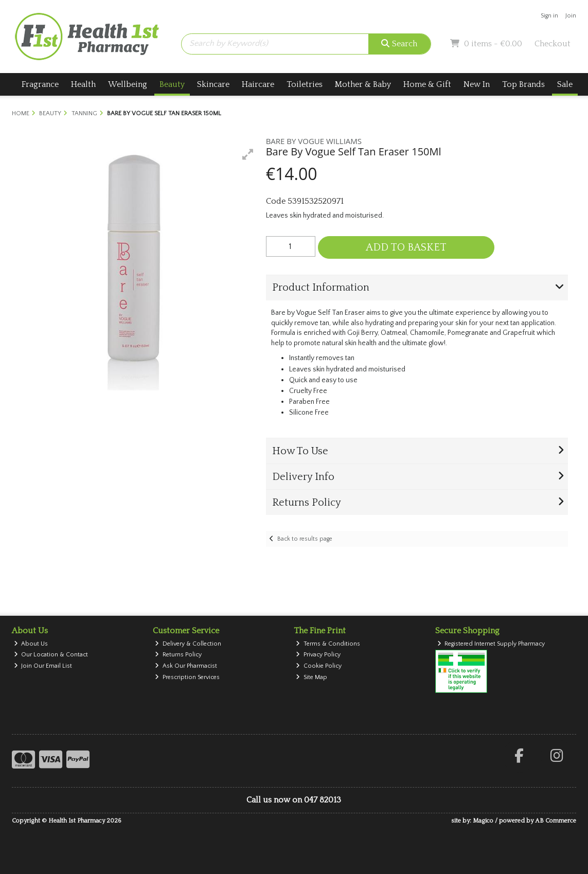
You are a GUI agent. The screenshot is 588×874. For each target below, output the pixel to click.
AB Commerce (556, 821)
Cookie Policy (319, 666)
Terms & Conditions (328, 644)
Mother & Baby (363, 84)
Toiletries (305, 84)
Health (83, 84)
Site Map (311, 677)
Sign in (549, 16)
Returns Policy (178, 655)
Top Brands (523, 84)
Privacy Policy (318, 655)
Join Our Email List (43, 666)
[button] (248, 154)
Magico (483, 821)
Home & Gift (427, 84)
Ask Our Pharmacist (186, 666)
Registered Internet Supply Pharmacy (491, 644)
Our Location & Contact (51, 655)
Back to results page (305, 539)
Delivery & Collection (188, 644)
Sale (565, 84)
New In (477, 84)
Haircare (258, 84)
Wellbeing (128, 84)
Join (571, 16)
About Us (31, 644)
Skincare (213, 84)
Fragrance (40, 84)
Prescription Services (187, 677)
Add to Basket (406, 247)
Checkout (553, 44)
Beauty (172, 84)
